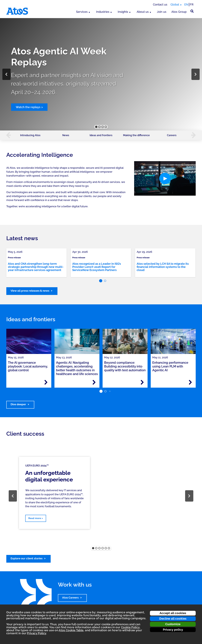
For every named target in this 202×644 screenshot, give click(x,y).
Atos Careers (70, 598)
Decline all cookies (173, 619)
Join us (162, 12)
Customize (173, 624)
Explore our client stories (27, 558)
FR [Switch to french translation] (192, 4)
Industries (103, 12)
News (66, 135)
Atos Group (179, 12)
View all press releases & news (30, 291)
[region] (101, 74)
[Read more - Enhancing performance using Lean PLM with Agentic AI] (190, 382)
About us (143, 12)
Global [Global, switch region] (175, 4)
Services (82, 12)
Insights (123, 12)
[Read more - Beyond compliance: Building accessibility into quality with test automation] (142, 382)
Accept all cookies (173, 613)
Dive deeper (18, 404)
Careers (172, 135)
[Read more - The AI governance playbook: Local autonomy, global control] (46, 382)
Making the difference (136, 135)
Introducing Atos (30, 135)
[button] (6, 74)
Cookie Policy (130, 627)
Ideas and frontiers (101, 135)
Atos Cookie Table (71, 630)
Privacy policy (173, 630)
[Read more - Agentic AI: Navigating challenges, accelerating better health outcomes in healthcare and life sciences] (94, 382)
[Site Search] (192, 11)
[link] (36, 263)
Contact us (160, 4)
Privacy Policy (37, 633)
